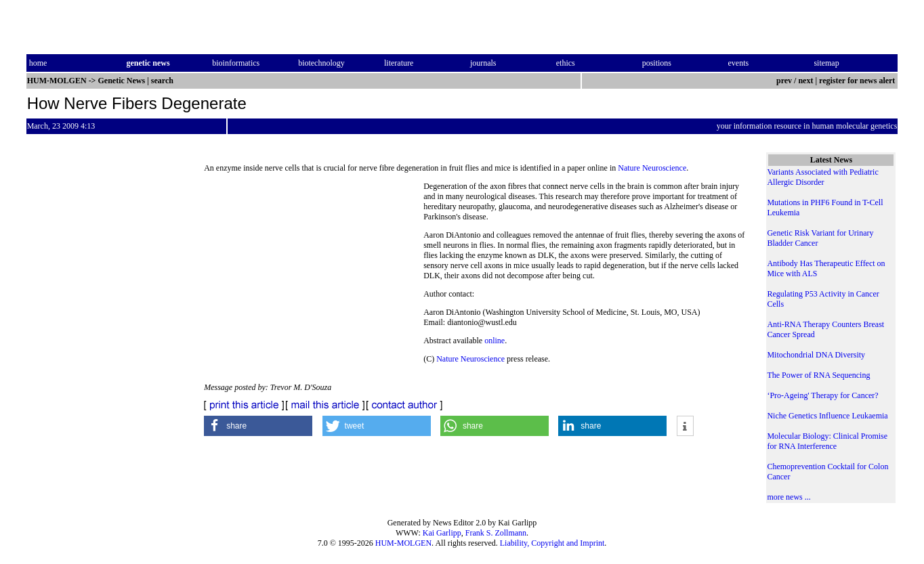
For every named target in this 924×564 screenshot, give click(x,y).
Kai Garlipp (442, 533)
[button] (258, 426)
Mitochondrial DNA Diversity (816, 355)
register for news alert (858, 81)
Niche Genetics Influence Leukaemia (827, 416)
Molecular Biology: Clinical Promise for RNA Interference (827, 441)
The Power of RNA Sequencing (818, 375)
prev (784, 81)
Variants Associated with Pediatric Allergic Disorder (822, 177)
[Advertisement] (314, 274)
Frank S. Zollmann (496, 533)
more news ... (789, 497)
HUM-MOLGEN (403, 543)
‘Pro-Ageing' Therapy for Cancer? (822, 395)
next (805, 81)
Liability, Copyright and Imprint (552, 543)
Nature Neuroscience (652, 168)
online (495, 341)
